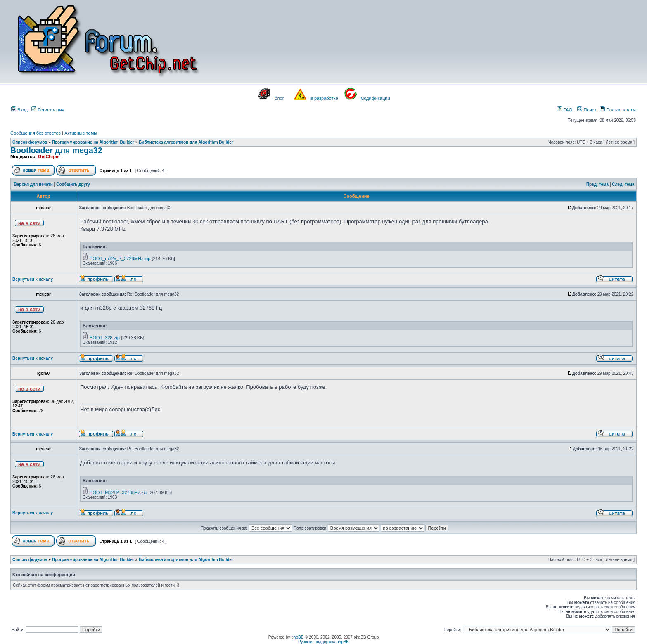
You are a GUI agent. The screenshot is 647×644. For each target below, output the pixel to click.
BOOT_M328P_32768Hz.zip (118, 492)
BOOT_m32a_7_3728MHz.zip (120, 258)
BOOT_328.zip (105, 338)
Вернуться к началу (33, 279)
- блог (278, 98)
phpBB (297, 637)
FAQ (565, 110)
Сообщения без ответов (36, 133)
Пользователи (618, 110)
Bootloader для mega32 (56, 150)
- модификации (374, 98)
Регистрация (48, 110)
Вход (19, 110)
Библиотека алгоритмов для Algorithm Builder (186, 142)
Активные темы (81, 133)
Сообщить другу (73, 184)
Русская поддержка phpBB (323, 642)
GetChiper (49, 156)
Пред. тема (597, 184)
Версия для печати (33, 184)
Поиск (587, 110)
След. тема (623, 184)
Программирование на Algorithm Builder (93, 142)
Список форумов (30, 142)
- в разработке (323, 98)
